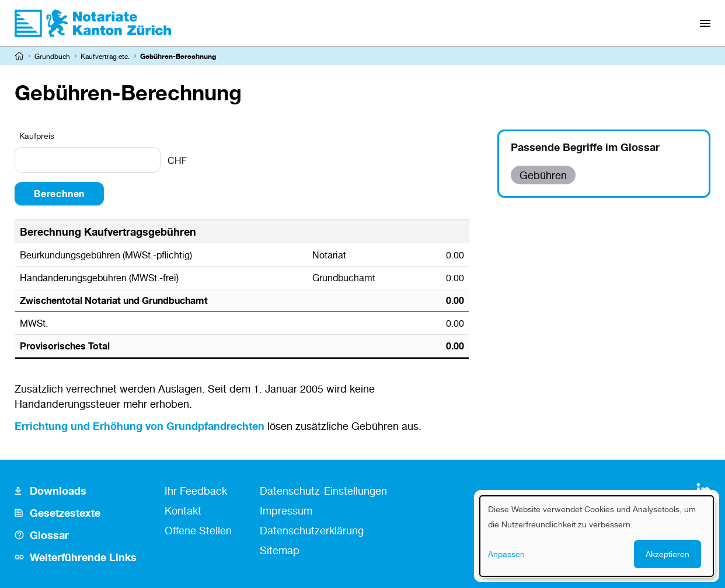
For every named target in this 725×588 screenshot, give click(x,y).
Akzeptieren (668, 554)
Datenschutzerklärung (312, 530)
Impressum (286, 510)
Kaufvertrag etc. (105, 56)
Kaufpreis (37, 136)
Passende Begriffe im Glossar (585, 147)
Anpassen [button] (506, 554)
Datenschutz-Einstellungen (323, 491)
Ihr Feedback (196, 491)
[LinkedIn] (703, 490)
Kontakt (183, 510)
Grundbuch (52, 56)
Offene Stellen (198, 530)
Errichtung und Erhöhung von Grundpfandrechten (140, 426)
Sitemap (280, 550)
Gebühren (543, 175)
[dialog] (597, 536)
